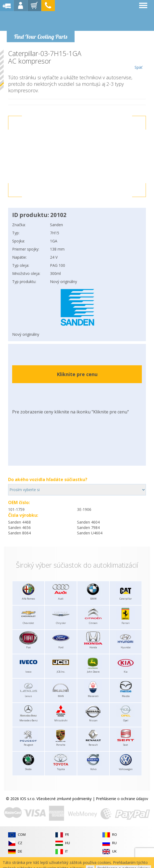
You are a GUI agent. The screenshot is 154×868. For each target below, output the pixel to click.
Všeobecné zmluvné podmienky (64, 799)
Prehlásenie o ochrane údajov (122, 799)
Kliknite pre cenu (77, 374)
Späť (138, 60)
